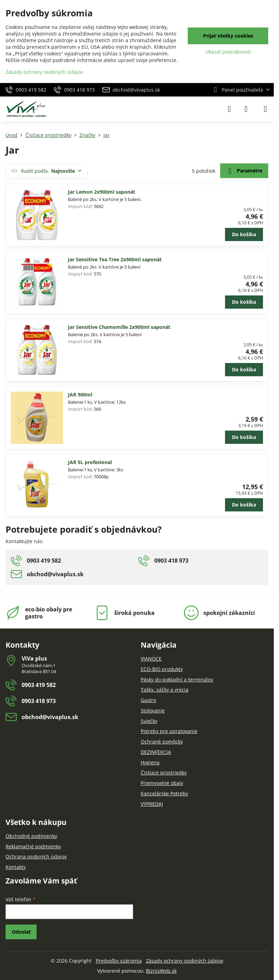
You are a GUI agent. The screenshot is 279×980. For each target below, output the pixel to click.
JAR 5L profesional (90, 462)
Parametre (244, 171)
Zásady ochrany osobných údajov (185, 961)
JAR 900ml (80, 395)
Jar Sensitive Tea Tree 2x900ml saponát (115, 259)
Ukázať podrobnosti (228, 52)
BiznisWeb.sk (161, 971)
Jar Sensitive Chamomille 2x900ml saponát (119, 327)
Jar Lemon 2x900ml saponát (102, 192)
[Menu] (265, 109)
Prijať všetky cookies (228, 36)
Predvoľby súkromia (119, 961)
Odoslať (21, 932)
